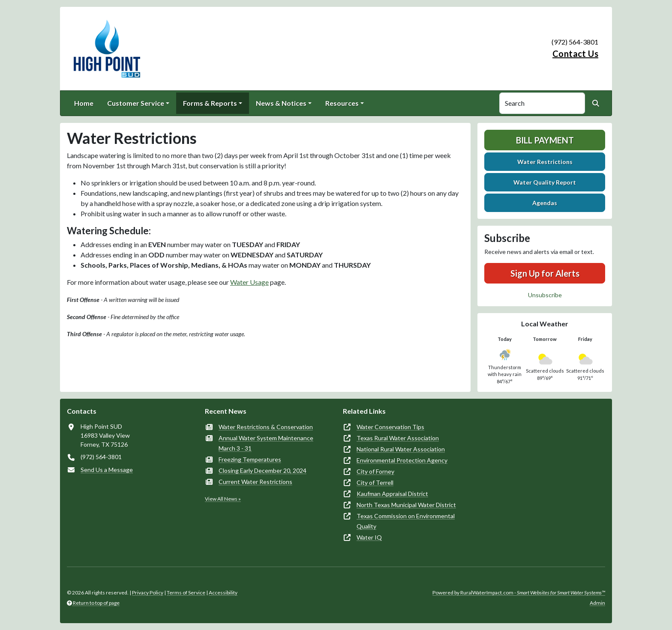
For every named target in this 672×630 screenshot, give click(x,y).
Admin (597, 603)
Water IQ (369, 537)
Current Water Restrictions (255, 482)
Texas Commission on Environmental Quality (406, 521)
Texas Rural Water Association (398, 438)
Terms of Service (186, 593)
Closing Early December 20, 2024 (262, 470)
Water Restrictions (545, 162)
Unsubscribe (545, 295)
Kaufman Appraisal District (392, 494)
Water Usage (249, 282)
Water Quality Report (545, 182)
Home (84, 103)
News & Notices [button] (281, 103)
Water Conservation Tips (390, 427)
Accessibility (223, 593)
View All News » (223, 499)
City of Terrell (375, 482)
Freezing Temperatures (250, 459)
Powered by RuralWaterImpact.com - (519, 593)
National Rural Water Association (401, 449)
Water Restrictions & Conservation (266, 427)
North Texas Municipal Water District (406, 505)
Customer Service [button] (136, 103)
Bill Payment (545, 140)
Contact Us (575, 54)
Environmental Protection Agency (402, 460)
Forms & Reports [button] (210, 103)
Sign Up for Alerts (545, 273)
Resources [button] (342, 103)
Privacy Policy (148, 593)
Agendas (545, 203)
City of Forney (375, 471)
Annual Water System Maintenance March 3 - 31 (266, 443)
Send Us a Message (107, 470)
